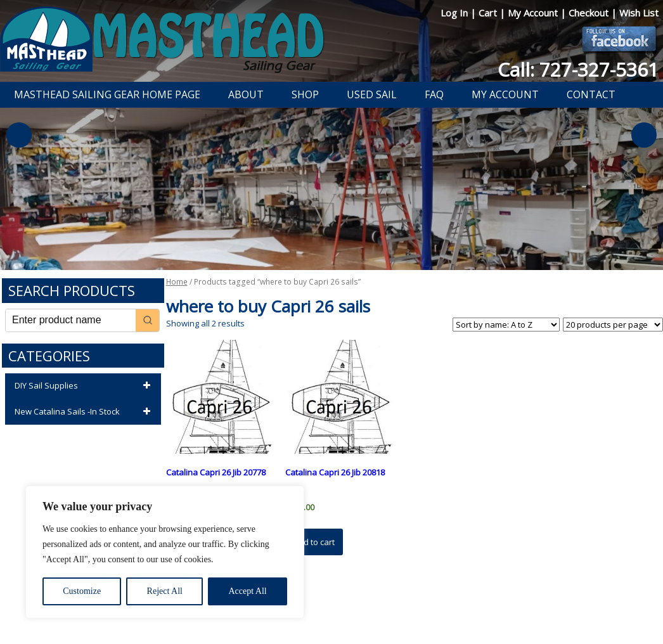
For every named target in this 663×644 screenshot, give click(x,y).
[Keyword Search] (71, 320)
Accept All (247, 591)
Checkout (590, 13)
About (246, 94)
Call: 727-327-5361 (578, 69)
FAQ (434, 94)
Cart (489, 13)
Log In (455, 13)
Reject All (165, 591)
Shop (305, 94)
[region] (165, 552)
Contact (591, 94)
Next (644, 135)
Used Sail (372, 94)
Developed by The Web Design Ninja (338, 616)
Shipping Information (397, 602)
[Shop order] (506, 325)
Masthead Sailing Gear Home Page (107, 94)
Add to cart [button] (314, 542)
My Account (534, 13)
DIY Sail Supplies (85, 386)
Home (177, 282)
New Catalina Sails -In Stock (85, 412)
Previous (19, 135)
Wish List (639, 13)
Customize (82, 591)
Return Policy (324, 602)
